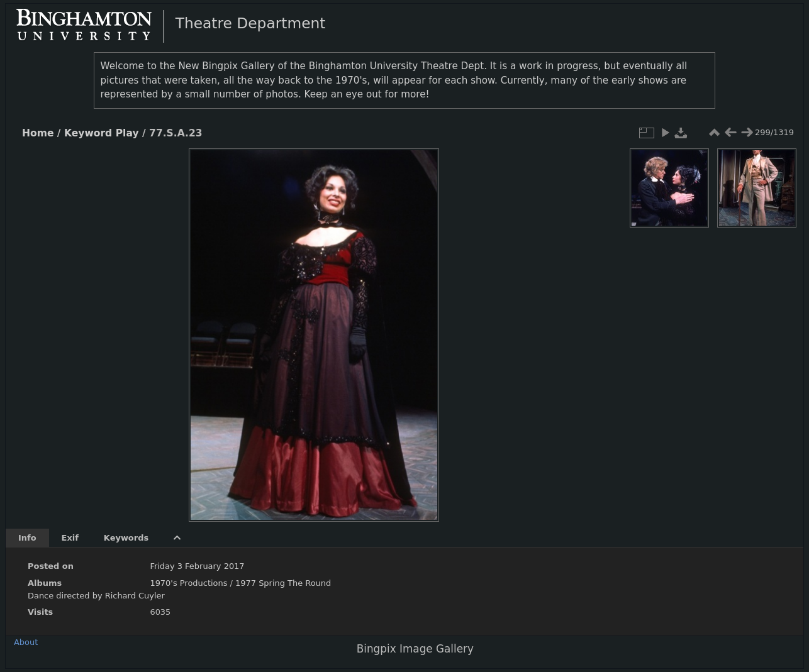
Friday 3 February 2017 (197, 566)
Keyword (88, 133)
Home (38, 133)
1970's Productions (188, 583)
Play (127, 133)
